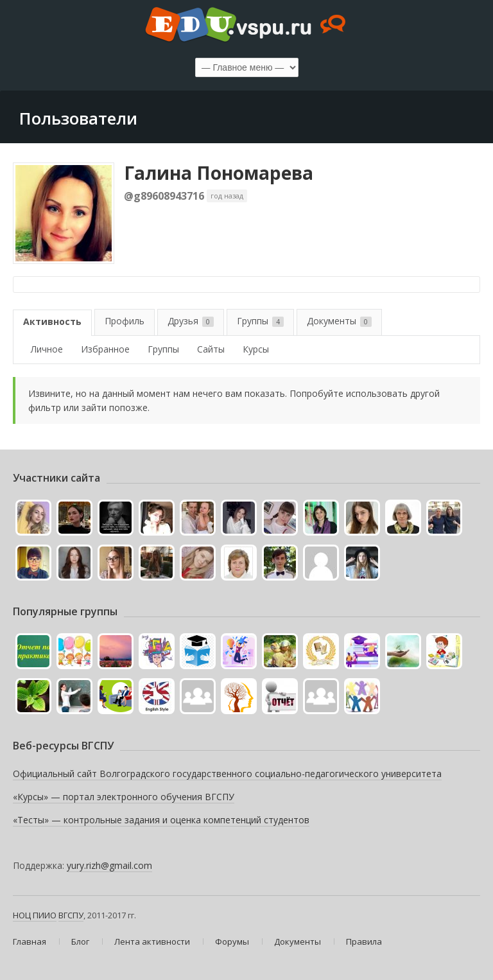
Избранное (105, 349)
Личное (47, 349)
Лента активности (152, 941)
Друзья (191, 321)
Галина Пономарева (219, 173)
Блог (80, 941)
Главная (30, 941)
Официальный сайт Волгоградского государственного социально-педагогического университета (227, 774)
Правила (364, 941)
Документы (339, 321)
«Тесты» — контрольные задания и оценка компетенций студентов (161, 820)
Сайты (211, 349)
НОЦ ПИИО (35, 915)
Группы (260, 321)
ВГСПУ (71, 915)
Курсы (256, 349)
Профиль (125, 321)
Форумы (232, 941)
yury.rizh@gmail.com (109, 865)
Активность (52, 321)
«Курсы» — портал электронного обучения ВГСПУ (124, 797)
